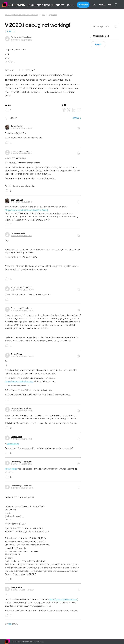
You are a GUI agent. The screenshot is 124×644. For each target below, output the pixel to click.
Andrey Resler (16, 354)
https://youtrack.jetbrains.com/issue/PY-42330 (26, 210)
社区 (94, 5)
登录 (10, 624)
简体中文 (102, 5)
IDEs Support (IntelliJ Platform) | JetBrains (21, 15)
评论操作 (79, 128)
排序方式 (76, 118)
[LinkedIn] (73, 110)
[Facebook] (64, 110)
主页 (14, 5)
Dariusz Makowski (18, 233)
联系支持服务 (83, 5)
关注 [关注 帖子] (10, 31)
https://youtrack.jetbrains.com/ (19, 381)
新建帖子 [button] (98, 44)
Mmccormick (13, 444)
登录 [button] (110, 5)
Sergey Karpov (17, 126)
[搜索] (105, 27)
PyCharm (53, 15)
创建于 (22, 128)
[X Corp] (69, 110)
